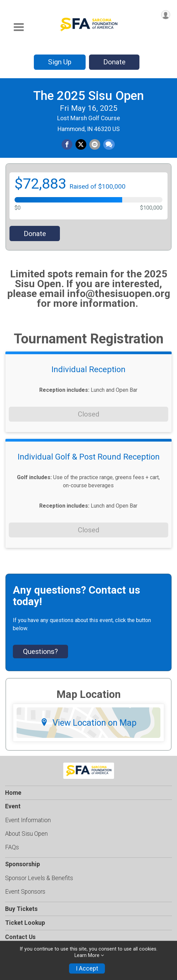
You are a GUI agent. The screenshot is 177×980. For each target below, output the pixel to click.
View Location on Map (88, 723)
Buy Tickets (21, 909)
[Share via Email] (95, 145)
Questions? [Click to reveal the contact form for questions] (40, 652)
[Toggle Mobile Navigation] (19, 27)
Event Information (28, 820)
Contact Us (20, 937)
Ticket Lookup (25, 923)
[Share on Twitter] (81, 145)
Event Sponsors (25, 892)
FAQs (12, 847)
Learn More (87, 955)
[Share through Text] (109, 145)
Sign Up (60, 62)
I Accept (87, 968)
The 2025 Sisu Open (88, 96)
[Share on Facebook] (67, 145)
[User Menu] (166, 15)
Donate (114, 62)
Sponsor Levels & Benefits (39, 878)
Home (13, 793)
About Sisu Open (26, 834)
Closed (88, 414)
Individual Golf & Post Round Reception (89, 457)
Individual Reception (88, 369)
